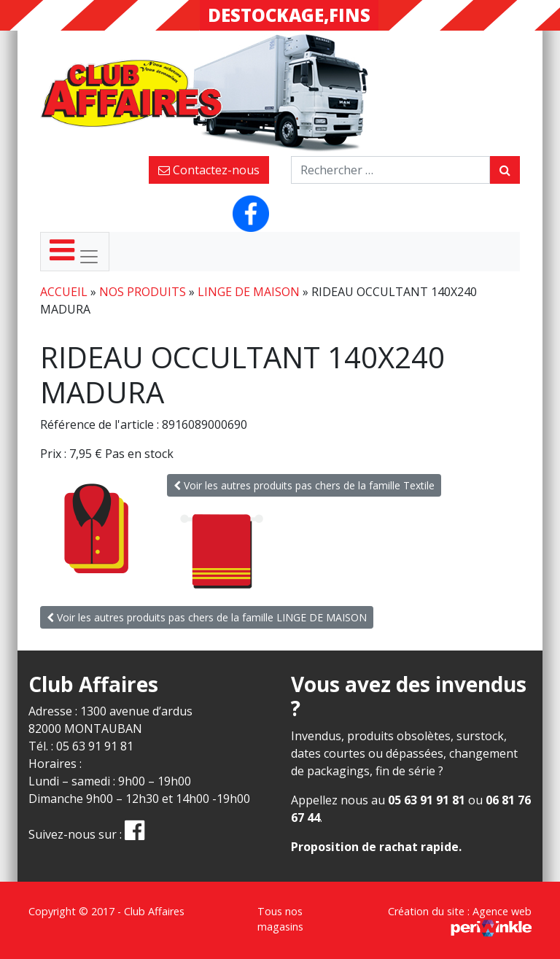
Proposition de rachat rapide (375, 847)
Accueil (64, 292)
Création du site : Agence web (460, 919)
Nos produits (143, 292)
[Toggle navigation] (75, 252)
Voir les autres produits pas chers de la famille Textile (304, 485)
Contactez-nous (209, 170)
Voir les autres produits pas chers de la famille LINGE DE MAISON (207, 617)
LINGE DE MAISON (249, 292)
